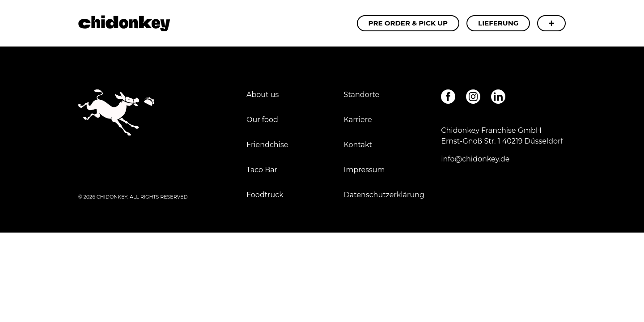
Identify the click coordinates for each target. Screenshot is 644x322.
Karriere (358, 120)
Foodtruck (265, 195)
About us (263, 95)
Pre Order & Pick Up (408, 23)
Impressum (365, 170)
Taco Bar (262, 170)
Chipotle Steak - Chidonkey (124, 23)
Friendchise (267, 145)
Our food (262, 120)
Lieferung (498, 23)
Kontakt (358, 145)
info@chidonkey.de (475, 159)
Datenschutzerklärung (384, 195)
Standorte (362, 95)
